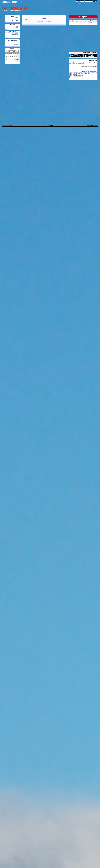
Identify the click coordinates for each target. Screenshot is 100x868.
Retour (26, 19)
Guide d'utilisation (8, 126)
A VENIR (16, 18)
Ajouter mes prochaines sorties (76, 78)
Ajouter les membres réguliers (76, 77)
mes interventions (14, 36)
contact (16, 44)
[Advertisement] (63, 8)
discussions (15, 43)
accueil (16, 42)
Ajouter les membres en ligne (76, 76)
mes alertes (80, 63)
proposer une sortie (13, 19)
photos (16, 27)
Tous (71, 21)
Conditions (50, 126)
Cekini (90, 23)
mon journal (15, 33)
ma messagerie (14, 35)
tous (17, 26)
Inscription (83, 17)
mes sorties (15, 20)
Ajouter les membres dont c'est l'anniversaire (79, 73)
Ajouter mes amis (73, 74)
